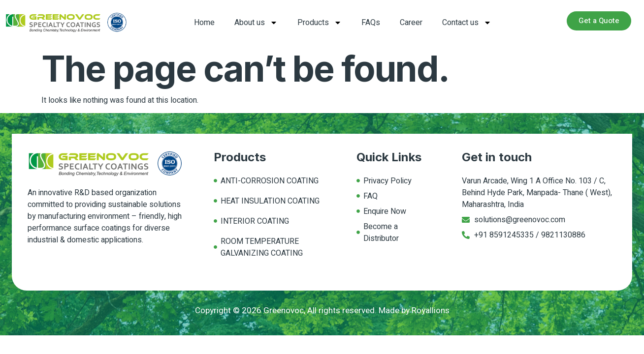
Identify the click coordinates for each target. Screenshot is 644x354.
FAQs (371, 23)
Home (204, 23)
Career (411, 23)
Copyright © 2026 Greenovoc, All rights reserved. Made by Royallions (322, 310)
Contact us (467, 23)
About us (256, 23)
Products (320, 23)
